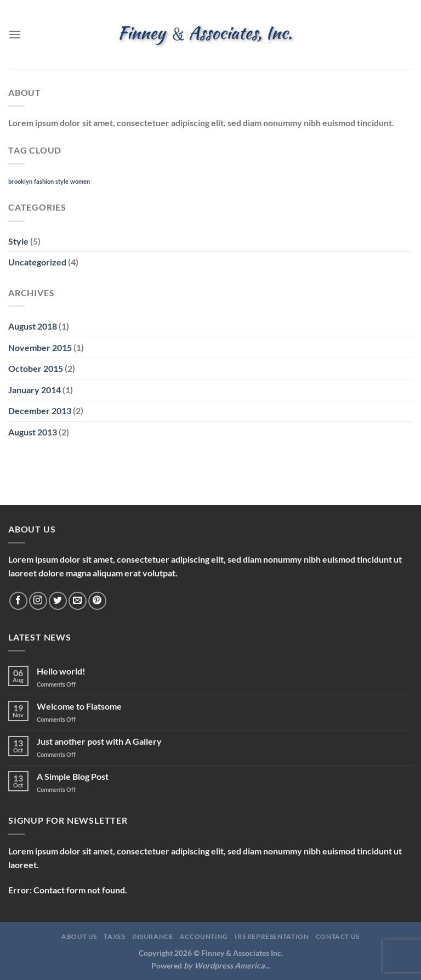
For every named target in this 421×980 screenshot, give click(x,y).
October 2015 (36, 368)
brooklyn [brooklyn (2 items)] (20, 181)
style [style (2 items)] (62, 181)
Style (18, 241)
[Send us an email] (78, 601)
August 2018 (33, 326)
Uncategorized (37, 262)
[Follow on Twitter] (58, 601)
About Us (79, 936)
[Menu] (15, 34)
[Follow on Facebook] (18, 601)
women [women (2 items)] (80, 181)
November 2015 (40, 347)
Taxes (114, 936)
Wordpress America (229, 965)
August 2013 (33, 432)
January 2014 (35, 390)
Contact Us (338, 936)
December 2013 (40, 410)
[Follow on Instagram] (38, 601)
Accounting (204, 936)
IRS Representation (272, 936)
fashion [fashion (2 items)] (44, 181)
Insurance (153, 936)
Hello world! (61, 671)
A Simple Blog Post (73, 776)
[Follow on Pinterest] (97, 601)
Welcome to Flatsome (79, 706)
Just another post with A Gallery (99, 741)
